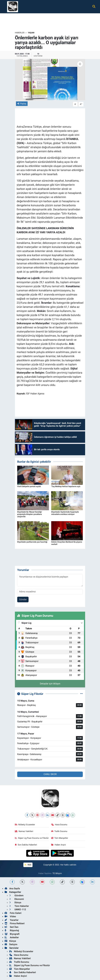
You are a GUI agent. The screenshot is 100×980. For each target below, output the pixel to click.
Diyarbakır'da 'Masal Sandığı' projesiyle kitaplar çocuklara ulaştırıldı (30, 514)
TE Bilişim (57, 873)
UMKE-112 (18, 909)
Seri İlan (12, 927)
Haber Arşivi (59, 845)
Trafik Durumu (59, 831)
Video (10, 916)
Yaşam (31, 33)
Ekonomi (17, 899)
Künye (10, 941)
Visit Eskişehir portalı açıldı (29, 486)
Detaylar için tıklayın (50, 684)
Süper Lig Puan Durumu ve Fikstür (32, 838)
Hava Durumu (59, 825)
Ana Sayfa (12, 888)
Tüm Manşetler (60, 838)
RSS (28, 865)
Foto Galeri (13, 913)
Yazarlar (12, 920)
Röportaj (12, 930)
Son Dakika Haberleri (26, 845)
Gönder (23, 599)
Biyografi (12, 934)
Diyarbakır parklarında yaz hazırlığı (32, 542)
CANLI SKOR (50, 774)
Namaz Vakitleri (24, 831)
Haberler (20, 33)
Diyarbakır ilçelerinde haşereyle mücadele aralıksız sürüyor (65, 513)
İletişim (11, 944)
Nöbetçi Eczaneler (25, 825)
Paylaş (22, 104)
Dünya (15, 902)
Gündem (16, 895)
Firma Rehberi (15, 923)
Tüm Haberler (19, 906)
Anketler (12, 937)
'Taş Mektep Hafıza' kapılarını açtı (66, 486)
